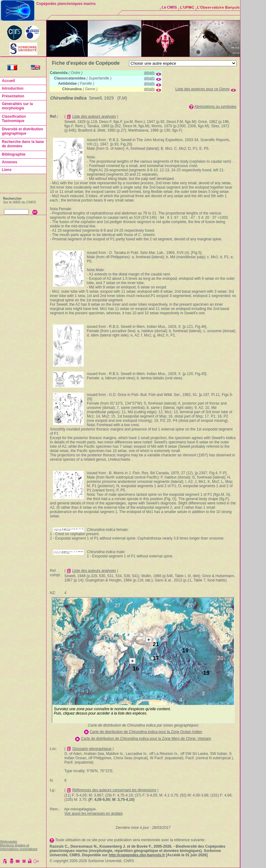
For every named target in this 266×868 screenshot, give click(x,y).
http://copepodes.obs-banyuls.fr (137, 855)
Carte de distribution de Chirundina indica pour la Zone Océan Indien (146, 732)
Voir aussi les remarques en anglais (93, 813)
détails (149, 73)
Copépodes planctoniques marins (66, 4)
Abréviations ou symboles (215, 107)
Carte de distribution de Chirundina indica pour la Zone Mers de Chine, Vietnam (146, 739)
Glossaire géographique (92, 749)
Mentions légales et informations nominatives (19, 847)
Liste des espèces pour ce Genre (203, 89)
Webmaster (9, 842)
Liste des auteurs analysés (94, 116)
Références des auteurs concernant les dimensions (114, 790)
